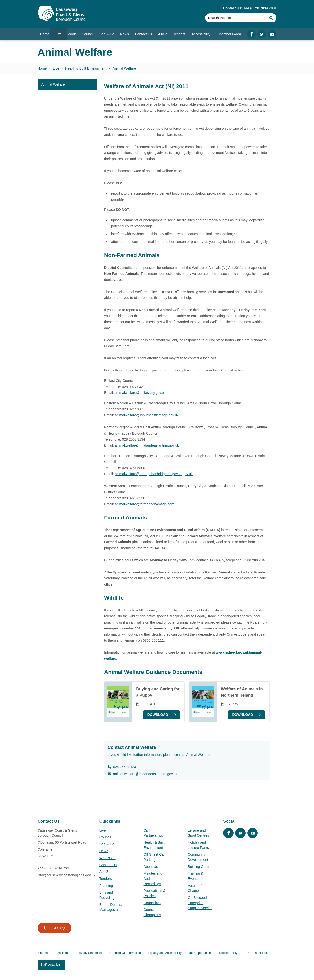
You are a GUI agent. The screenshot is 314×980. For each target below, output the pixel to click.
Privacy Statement (90, 953)
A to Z (104, 872)
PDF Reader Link (256, 953)
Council (105, 837)
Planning (106, 886)
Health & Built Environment (86, 68)
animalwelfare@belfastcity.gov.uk (140, 393)
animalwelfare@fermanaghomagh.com (145, 504)
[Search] (235, 18)
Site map (43, 953)
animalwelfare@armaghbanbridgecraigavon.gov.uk (154, 474)
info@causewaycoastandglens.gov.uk (66, 875)
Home (42, 68)
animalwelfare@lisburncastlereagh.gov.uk (147, 415)
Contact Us (108, 865)
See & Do (107, 844)
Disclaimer (63, 953)
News (104, 851)
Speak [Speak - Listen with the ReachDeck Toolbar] (54, 928)
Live (56, 68)
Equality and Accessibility (165, 953)
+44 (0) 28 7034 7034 (54, 868)
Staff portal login (51, 965)
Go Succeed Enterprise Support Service (200, 903)
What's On (108, 858)
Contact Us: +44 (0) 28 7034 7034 (250, 8)
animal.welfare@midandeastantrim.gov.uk (147, 445)
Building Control (200, 867)
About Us (151, 867)
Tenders (106, 879)
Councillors (152, 903)
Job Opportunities (200, 953)
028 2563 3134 (122, 767)
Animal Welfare (124, 68)
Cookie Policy (228, 953)
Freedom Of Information (125, 953)
